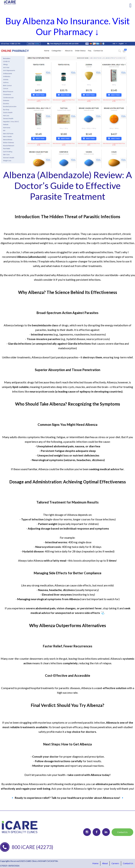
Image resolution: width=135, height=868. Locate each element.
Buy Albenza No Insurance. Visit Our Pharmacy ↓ (68, 26)
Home (95, 863)
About (105, 863)
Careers (115, 863)
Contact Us (122, 832)
